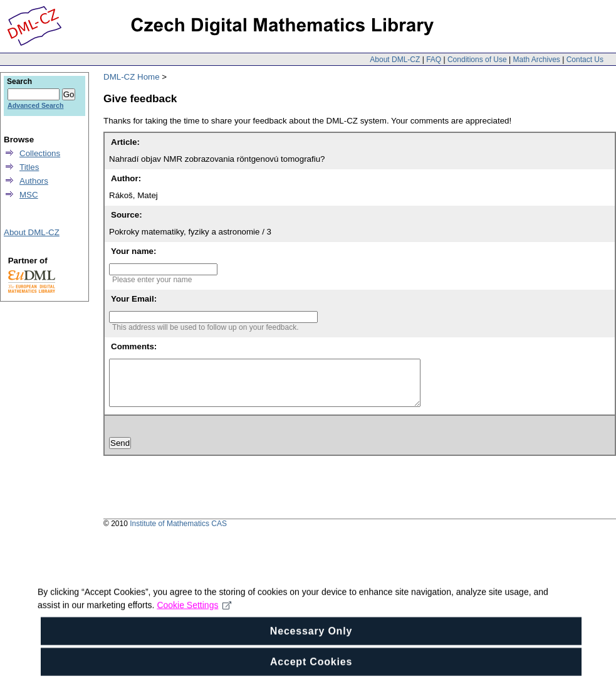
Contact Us (585, 60)
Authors (34, 181)
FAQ (434, 60)
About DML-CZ (395, 60)
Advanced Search (35, 105)
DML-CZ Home (132, 77)
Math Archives (536, 60)
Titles (29, 167)
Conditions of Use (477, 60)
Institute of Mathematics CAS (178, 533)
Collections (40, 153)
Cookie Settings (194, 612)
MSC (29, 195)
